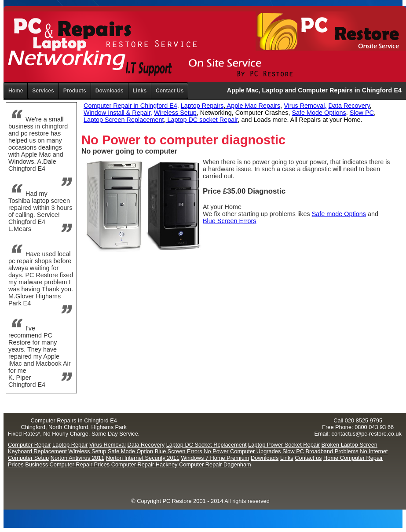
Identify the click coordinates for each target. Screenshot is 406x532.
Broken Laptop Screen (349, 445)
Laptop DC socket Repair (201, 120)
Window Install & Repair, (118, 113)
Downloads (265, 458)
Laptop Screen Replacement (124, 120)
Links (140, 91)
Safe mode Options (339, 214)
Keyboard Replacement (37, 451)
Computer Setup (28, 458)
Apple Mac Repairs (253, 106)
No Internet (374, 451)
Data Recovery (349, 106)
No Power (216, 451)
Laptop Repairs (202, 106)
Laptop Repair (70, 445)
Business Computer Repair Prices (67, 464)
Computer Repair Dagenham (215, 464)
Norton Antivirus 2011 (77, 458)
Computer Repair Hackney (144, 464)
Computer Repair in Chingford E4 (130, 106)
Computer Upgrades (255, 451)
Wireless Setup (175, 113)
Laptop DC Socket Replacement (207, 445)
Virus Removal (108, 445)
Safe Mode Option (130, 451)
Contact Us (170, 91)
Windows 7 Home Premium (215, 458)
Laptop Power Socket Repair (284, 445)
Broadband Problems (332, 451)
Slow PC (362, 113)
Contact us (308, 458)
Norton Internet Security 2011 (143, 458)
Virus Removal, (305, 106)
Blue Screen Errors (230, 221)
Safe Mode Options (319, 113)
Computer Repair (29, 445)
